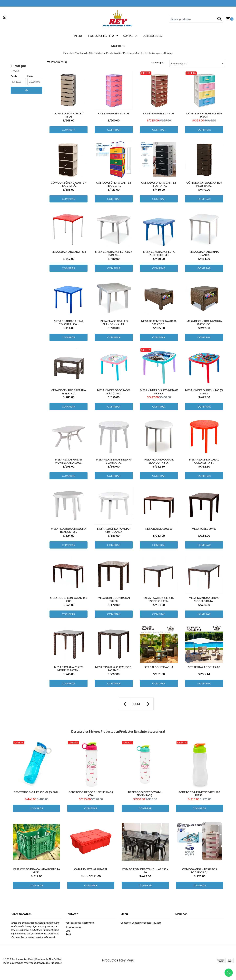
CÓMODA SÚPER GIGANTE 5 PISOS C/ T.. (114, 184)
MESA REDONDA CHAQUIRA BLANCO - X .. (69, 532)
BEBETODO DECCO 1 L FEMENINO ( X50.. (91, 795)
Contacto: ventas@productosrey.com (141, 925)
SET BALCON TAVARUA (159, 669)
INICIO (78, 36)
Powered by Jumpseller (49, 966)
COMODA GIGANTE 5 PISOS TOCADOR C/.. (199, 873)
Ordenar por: (158, 62)
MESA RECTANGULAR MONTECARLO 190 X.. (69, 462)
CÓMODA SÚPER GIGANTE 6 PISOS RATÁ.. (204, 184)
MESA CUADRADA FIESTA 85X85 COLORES (159, 254)
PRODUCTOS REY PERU (101, 36)
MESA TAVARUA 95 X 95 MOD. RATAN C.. (114, 671)
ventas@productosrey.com (80, 925)
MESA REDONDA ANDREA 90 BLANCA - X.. (114, 462)
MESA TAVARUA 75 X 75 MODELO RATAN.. (69, 671)
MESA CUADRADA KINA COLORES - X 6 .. (69, 323)
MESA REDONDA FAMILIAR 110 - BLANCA (114, 532)
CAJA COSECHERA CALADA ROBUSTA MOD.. (36, 873)
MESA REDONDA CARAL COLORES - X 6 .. (204, 462)
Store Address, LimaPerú (74, 934)
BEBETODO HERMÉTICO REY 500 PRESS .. (199, 795)
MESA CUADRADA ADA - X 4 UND (69, 254)
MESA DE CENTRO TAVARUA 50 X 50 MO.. (204, 323)
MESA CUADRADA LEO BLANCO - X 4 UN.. (114, 323)
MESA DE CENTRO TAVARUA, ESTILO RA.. (69, 393)
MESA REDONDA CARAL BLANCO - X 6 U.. (159, 462)
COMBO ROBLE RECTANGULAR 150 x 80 (145, 873)
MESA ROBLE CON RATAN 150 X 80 (69, 601)
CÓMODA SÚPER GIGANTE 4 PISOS (204, 115)
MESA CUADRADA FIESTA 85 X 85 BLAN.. (114, 254)
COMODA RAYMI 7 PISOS (159, 113)
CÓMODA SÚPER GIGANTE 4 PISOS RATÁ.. (69, 184)
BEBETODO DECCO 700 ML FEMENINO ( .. (145, 795)
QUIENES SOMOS (152, 36)
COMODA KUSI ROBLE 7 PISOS (69, 115)
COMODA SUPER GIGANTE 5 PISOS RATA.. (159, 184)
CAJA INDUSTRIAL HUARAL (91, 871)
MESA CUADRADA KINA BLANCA (204, 254)
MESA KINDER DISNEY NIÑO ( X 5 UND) (204, 393)
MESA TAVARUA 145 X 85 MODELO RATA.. (159, 601)
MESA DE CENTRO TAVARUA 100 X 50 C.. (159, 323)
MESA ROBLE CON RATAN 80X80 (114, 601)
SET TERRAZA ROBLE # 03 (204, 669)
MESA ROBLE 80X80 (204, 530)
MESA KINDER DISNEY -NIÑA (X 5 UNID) (159, 393)
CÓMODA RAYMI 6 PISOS (114, 113)
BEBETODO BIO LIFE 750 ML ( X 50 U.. (36, 794)
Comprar (69, 130)
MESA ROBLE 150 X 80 (159, 530)
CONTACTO (130, 36)
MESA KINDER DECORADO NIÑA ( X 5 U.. (114, 393)
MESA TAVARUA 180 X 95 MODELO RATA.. (204, 601)
